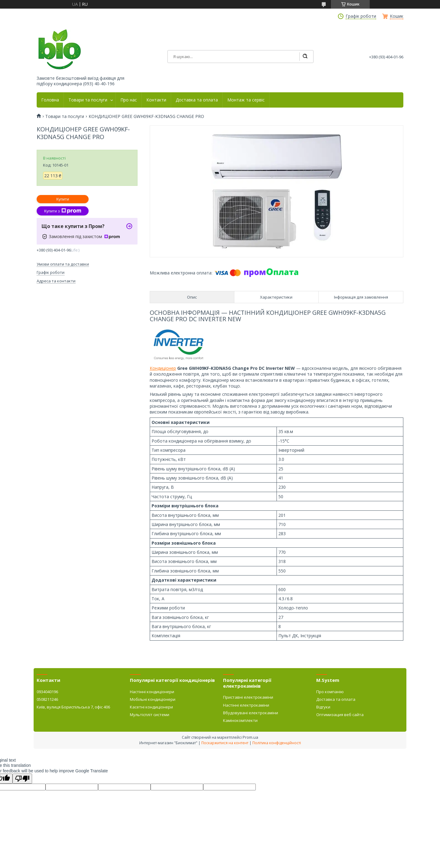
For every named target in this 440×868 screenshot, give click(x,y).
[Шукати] (305, 57)
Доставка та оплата (197, 100)
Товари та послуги (88, 100)
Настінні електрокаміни (246, 705)
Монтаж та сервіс (246, 100)
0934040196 (47, 692)
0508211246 (47, 699)
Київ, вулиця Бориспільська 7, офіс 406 (73, 707)
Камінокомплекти (240, 720)
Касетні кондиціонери (151, 707)
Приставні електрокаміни (248, 697)
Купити (63, 199)
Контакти (156, 100)
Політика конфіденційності (277, 743)
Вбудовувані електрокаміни (251, 713)
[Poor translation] (22, 779)
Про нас (129, 100)
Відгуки (323, 707)
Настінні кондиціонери (152, 692)
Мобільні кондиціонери (153, 699)
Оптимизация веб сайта (340, 715)
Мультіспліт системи (150, 715)
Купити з (62, 211)
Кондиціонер (163, 368)
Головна (50, 100)
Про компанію (330, 692)
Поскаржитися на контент (225, 743)
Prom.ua (250, 737)
